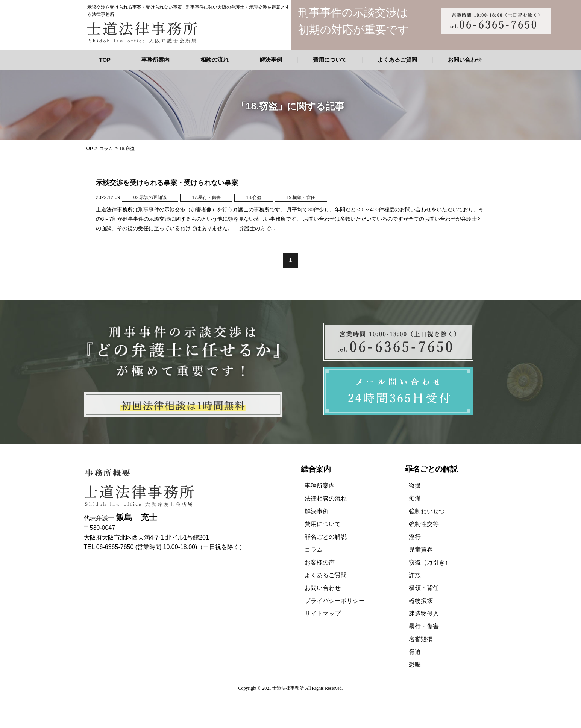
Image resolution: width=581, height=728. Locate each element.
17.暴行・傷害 (206, 197)
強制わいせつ (427, 511)
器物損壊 (421, 601)
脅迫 (415, 652)
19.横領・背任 (301, 197)
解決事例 (271, 60)
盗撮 (415, 486)
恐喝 (415, 665)
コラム (314, 550)
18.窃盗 (254, 197)
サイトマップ (323, 613)
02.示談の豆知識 (150, 197)
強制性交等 (424, 524)
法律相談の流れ (326, 498)
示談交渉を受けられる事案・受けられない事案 (167, 183)
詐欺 (415, 575)
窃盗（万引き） (430, 562)
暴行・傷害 (424, 626)
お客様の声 (320, 562)
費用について (330, 60)
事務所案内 (155, 60)
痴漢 (415, 498)
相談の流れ (215, 60)
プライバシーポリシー (335, 601)
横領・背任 (424, 588)
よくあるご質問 (397, 60)
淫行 (415, 537)
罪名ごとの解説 (326, 537)
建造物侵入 (424, 613)
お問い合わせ (465, 60)
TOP (105, 60)
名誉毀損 (421, 639)
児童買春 (421, 550)
